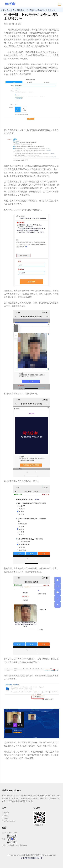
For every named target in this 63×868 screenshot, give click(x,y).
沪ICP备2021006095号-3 (31, 858)
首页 (3, 10)
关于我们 (5, 813)
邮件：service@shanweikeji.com (14, 845)
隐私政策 (5, 819)
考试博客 (11, 10)
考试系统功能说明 (9, 821)
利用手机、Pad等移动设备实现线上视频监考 (36, 10)
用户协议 (5, 816)
